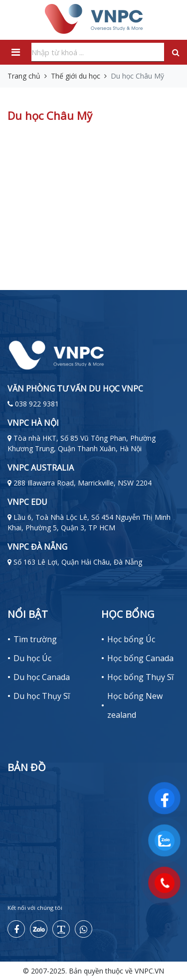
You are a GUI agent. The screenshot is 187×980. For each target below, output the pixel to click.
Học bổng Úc (131, 639)
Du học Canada (42, 677)
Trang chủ (24, 76)
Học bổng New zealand (135, 705)
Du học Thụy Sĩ (42, 696)
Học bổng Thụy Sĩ (140, 677)
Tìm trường (35, 639)
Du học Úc (32, 658)
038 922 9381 (37, 404)
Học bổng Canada (140, 658)
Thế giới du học (76, 76)
